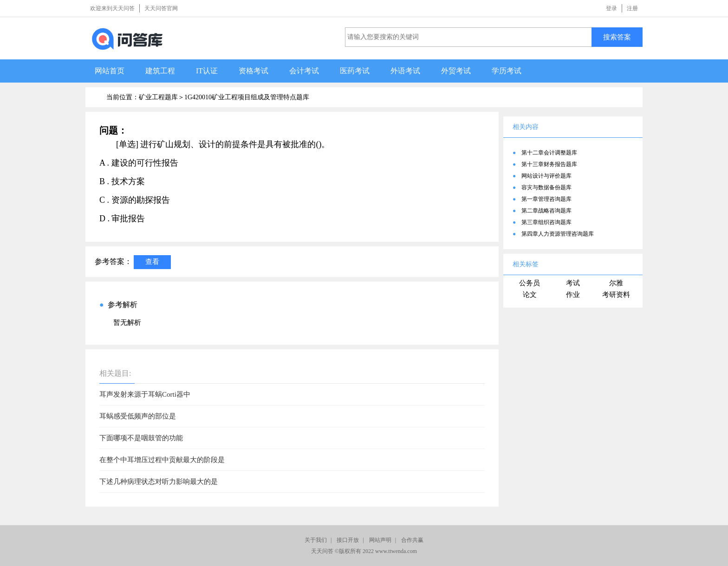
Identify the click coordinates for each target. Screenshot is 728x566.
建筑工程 (160, 71)
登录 (611, 8)
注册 (632, 8)
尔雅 (616, 283)
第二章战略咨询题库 (546, 211)
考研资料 (616, 295)
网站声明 (380, 540)
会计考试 (304, 71)
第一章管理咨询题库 (546, 199)
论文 (530, 295)
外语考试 (405, 71)
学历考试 (507, 71)
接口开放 (348, 540)
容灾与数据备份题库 (546, 187)
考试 (573, 283)
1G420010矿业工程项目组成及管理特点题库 (247, 97)
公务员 (530, 283)
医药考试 (355, 71)
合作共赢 (412, 540)
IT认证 (207, 71)
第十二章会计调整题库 (549, 153)
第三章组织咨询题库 (546, 222)
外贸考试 (456, 71)
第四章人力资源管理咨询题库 (558, 234)
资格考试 (253, 71)
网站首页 (110, 71)
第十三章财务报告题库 (549, 164)
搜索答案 (617, 37)
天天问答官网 (161, 8)
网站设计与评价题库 (546, 176)
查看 (152, 261)
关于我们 (316, 540)
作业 (573, 295)
